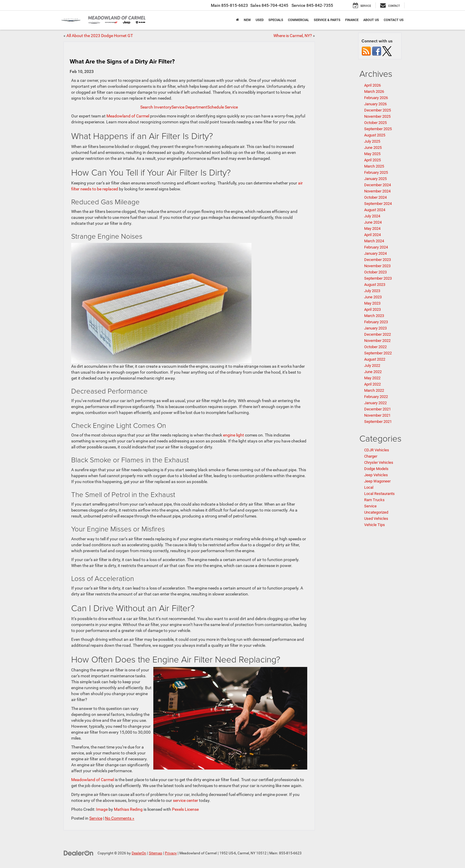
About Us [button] (371, 20)
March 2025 (374, 166)
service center (186, 800)
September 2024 (378, 204)
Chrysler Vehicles (379, 462)
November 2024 (377, 191)
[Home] (238, 20)
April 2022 (372, 384)
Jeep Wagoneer (377, 481)
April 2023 (372, 309)
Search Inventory (156, 107)
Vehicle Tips (375, 525)
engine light (234, 435)
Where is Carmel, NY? (293, 36)
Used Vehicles (376, 519)
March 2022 (374, 390)
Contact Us (394, 20)
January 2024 (375, 253)
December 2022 (378, 334)
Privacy (171, 853)
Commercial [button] (298, 20)
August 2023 (375, 285)
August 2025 (375, 135)
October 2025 (375, 123)
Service (96, 818)
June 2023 (373, 297)
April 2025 (372, 160)
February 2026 (376, 98)
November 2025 (377, 116)
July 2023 (372, 291)
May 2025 (372, 154)
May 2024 (372, 228)
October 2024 (375, 197)
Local (369, 487)
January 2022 (375, 403)
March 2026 (374, 91)
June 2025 (373, 148)
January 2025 (375, 179)
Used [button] (260, 20)
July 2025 (372, 141)
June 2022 (373, 372)
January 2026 (375, 104)
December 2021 (378, 409)
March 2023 (374, 316)
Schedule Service (223, 107)
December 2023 (378, 260)
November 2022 (377, 341)
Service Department (189, 107)
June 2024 (373, 222)
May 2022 (372, 378)
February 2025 (376, 172)
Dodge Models (376, 469)
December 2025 (378, 110)
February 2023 (376, 322)
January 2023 (375, 328)
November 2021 (377, 415)
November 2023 (377, 266)
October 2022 (375, 347)
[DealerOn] (79, 853)
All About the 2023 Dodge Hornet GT (100, 36)
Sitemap (156, 853)
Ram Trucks (374, 500)
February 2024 (376, 247)
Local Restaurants (379, 494)
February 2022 (376, 397)
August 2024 (375, 210)
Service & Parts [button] (327, 20)
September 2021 (378, 422)
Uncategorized (376, 512)
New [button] (247, 20)
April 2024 (372, 235)
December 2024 (378, 185)
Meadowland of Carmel (128, 116)
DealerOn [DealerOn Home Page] (139, 853)
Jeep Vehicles (376, 475)
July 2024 (372, 216)
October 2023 (375, 272)
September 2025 (378, 129)
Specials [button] (276, 20)
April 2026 (372, 85)
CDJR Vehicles (377, 450)
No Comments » (120, 818)
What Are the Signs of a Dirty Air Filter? (122, 61)
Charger (371, 456)
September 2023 (378, 278)
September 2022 (378, 353)
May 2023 (372, 303)
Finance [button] (352, 20)
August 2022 (375, 359)
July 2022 (372, 365)
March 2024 (374, 241)
